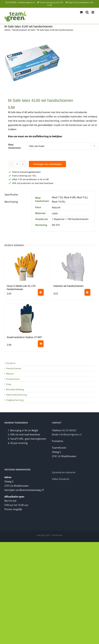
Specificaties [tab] (11, 195)
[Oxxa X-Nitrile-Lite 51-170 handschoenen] (26, 267)
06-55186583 (11, 2)
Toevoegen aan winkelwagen (47, 164)
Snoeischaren (13, 379)
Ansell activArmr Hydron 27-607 (24, 337)
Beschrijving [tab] (11, 202)
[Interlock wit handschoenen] (73, 267)
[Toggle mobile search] (87, 12)
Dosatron (11, 363)
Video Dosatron (61, 479)
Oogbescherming (15, 400)
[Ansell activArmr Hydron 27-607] (26, 318)
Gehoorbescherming (16, 395)
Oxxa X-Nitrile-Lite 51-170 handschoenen (21, 288)
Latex (55, 213)
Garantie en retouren (64, 472)
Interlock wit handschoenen (68, 286)
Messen (10, 374)
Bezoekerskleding (15, 389)
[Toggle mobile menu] (93, 12)
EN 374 (56, 225)
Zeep (9, 384)
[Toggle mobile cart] (81, 12)
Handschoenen (14, 368)
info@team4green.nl (27, 2)
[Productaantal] (17, 164)
